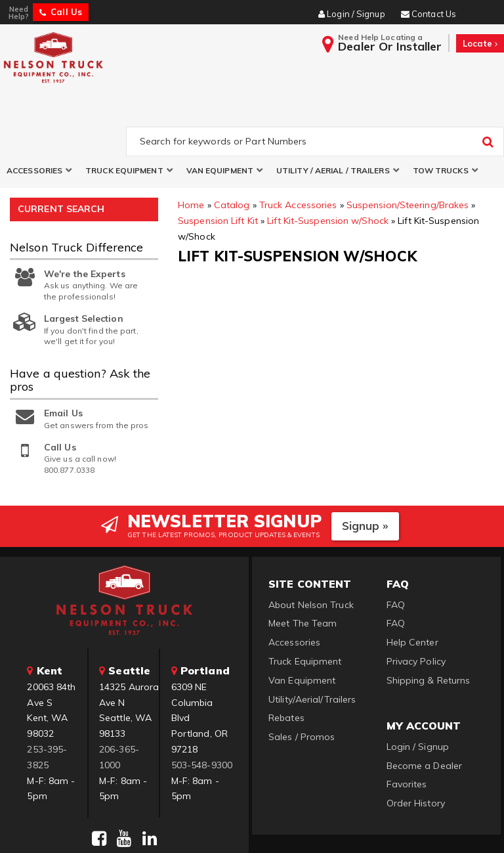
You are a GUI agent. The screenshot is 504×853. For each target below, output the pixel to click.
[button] (39, 111)
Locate (480, 43)
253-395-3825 (47, 697)
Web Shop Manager (411, 827)
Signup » (365, 466)
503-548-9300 (202, 705)
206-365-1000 (119, 697)
